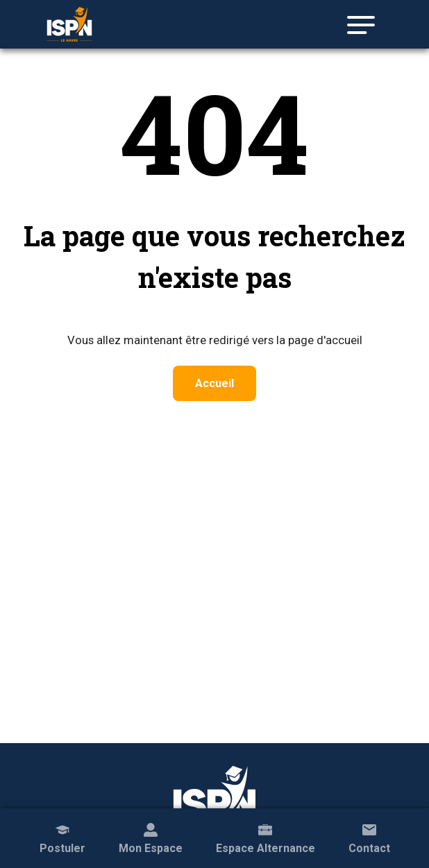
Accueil (214, 383)
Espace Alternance (266, 837)
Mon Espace (151, 837)
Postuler (62, 837)
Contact (369, 837)
